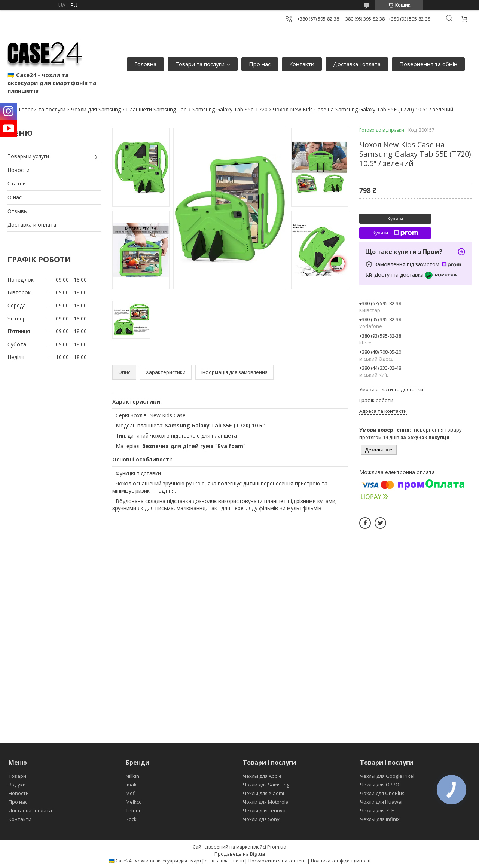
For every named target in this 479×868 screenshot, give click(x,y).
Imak (131, 785)
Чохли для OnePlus (382, 793)
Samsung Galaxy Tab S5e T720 (230, 109)
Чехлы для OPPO (380, 785)
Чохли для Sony (261, 819)
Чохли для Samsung (96, 109)
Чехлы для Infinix (380, 819)
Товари (17, 776)
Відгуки (17, 785)
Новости (19, 170)
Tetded (134, 810)
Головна (145, 64)
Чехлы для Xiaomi (263, 793)
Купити (395, 219)
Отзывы (18, 211)
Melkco (134, 802)
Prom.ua (277, 847)
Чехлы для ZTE (377, 810)
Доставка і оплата (357, 64)
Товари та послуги (200, 64)
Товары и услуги (28, 156)
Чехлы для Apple (262, 776)
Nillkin (132, 776)
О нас (15, 197)
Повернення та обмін (428, 64)
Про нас (260, 64)
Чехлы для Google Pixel (387, 776)
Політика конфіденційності (341, 861)
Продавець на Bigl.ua (240, 854)
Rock (131, 819)
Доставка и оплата (32, 225)
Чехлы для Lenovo (264, 810)
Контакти (302, 64)
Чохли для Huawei (381, 802)
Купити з (395, 233)
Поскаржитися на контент (277, 861)
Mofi (131, 793)
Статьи (17, 183)
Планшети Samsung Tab (156, 109)
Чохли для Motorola (266, 802)
